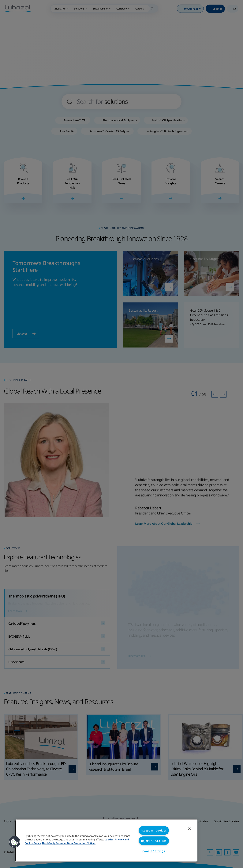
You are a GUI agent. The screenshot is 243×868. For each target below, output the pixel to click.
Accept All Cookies (154, 830)
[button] (15, 842)
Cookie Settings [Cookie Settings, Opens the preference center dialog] (154, 851)
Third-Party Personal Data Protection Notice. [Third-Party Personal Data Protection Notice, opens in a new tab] (69, 843)
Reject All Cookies (154, 841)
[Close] (189, 829)
